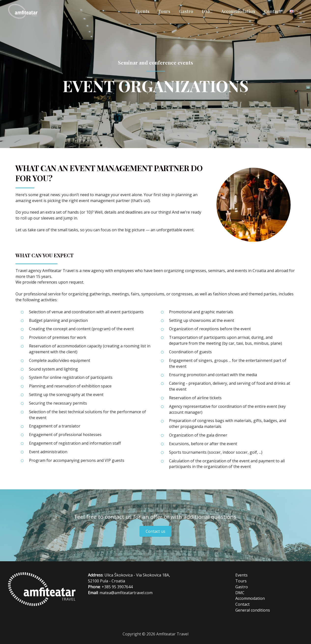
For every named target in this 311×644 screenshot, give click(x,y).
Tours (164, 11)
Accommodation (238, 11)
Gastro (186, 11)
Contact (272, 11)
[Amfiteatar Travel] (23, 11)
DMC (207, 11)
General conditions (253, 610)
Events (142, 11)
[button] (155, 531)
